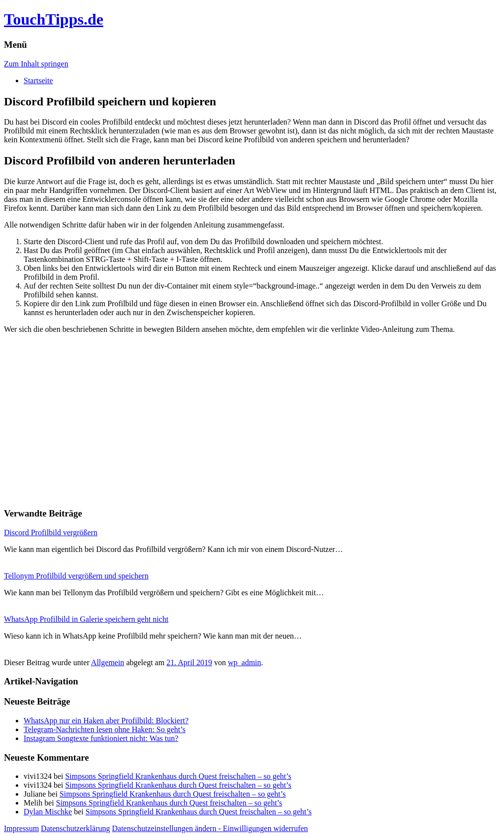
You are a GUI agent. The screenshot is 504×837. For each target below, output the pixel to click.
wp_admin (245, 662)
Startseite (38, 80)
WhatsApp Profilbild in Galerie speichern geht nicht (86, 619)
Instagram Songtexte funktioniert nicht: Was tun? (101, 738)
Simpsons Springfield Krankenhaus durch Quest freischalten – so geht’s (178, 776)
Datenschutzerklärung (75, 828)
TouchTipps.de (54, 19)
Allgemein (108, 662)
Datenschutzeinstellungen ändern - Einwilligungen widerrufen (210, 828)
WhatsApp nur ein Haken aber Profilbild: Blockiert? (106, 721)
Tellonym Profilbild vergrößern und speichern (76, 576)
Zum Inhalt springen (36, 64)
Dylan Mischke (48, 812)
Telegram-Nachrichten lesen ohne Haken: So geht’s (105, 729)
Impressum (21, 828)
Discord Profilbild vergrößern (51, 532)
